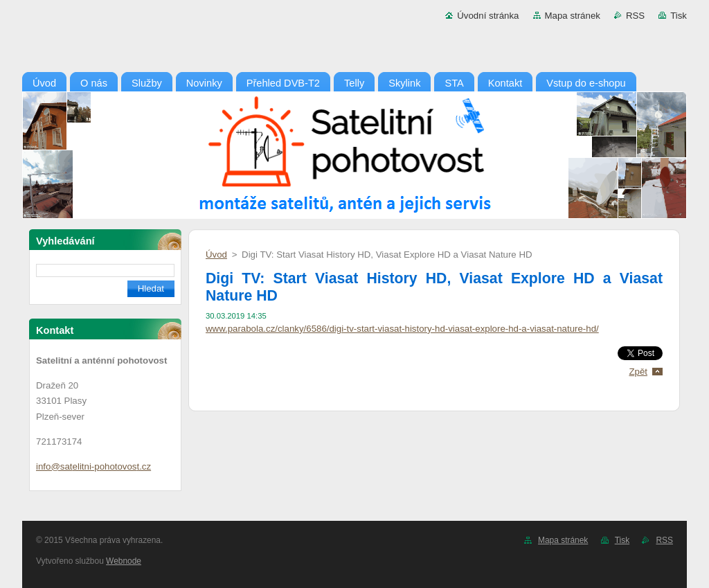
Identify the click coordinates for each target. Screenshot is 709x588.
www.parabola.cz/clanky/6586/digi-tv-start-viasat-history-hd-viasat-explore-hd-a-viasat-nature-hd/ (402, 329)
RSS (635, 16)
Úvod (216, 255)
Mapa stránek (573, 16)
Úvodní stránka (488, 16)
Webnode (124, 561)
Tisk (679, 16)
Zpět (638, 372)
